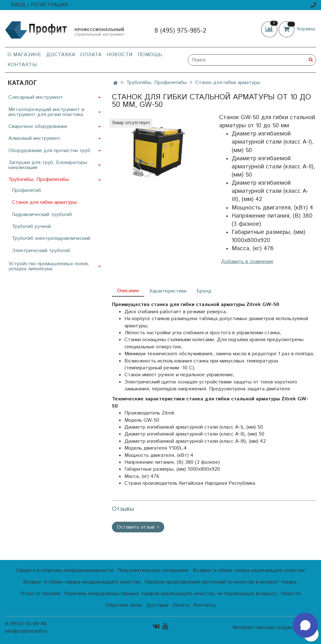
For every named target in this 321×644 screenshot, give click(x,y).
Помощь (150, 55)
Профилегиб (26, 190)
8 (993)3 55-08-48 (26, 624)
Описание (128, 291)
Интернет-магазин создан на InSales (274, 628)
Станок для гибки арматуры (228, 83)
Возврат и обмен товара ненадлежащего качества (82, 582)
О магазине (24, 55)
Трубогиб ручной (31, 227)
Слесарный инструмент (36, 97)
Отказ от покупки (40, 594)
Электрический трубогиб (41, 251)
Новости (120, 55)
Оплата (91, 55)
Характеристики (168, 291)
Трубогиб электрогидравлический (51, 238)
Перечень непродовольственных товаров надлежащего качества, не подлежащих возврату (171, 594)
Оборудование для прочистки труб (49, 151)
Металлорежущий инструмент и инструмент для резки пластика (46, 112)
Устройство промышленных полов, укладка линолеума (49, 266)
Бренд (204, 291)
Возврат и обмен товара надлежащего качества (249, 570)
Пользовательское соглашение (153, 570)
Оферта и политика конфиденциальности (65, 570)
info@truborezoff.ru (26, 631)
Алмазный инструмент (34, 138)
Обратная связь (124, 605)
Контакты (22, 65)
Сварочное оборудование (38, 127)
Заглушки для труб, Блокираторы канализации (48, 165)
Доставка (61, 55)
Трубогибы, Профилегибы (157, 83)
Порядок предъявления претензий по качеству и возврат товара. (221, 582)
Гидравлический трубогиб (42, 215)
